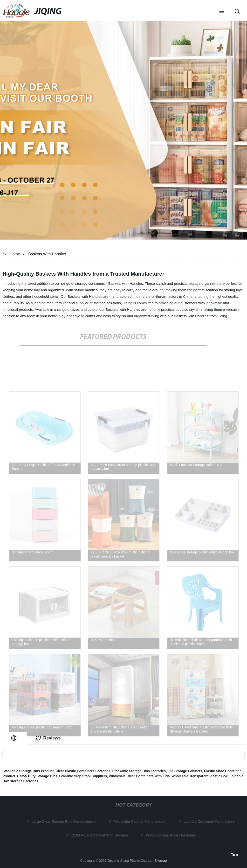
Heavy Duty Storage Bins (37, 776)
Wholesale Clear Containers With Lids (139, 776)
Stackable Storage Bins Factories (139, 771)
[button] (222, 12)
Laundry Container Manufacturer (211, 821)
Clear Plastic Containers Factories (83, 771)
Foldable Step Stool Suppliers (83, 776)
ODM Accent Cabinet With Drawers (101, 835)
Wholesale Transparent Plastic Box (200, 776)
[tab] (15, 738)
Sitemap (161, 861)
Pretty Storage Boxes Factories (172, 835)
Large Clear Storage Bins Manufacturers (65, 821)
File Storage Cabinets (185, 771)
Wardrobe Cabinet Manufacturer (141, 821)
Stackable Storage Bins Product (28, 771)
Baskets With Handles (47, 254)
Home (15, 254)
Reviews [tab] (48, 738)
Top (234, 854)
